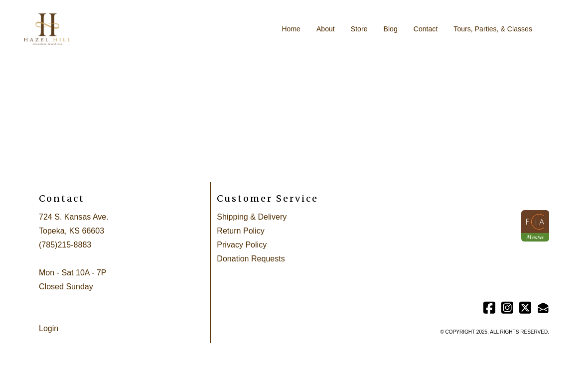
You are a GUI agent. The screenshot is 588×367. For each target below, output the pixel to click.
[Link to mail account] (543, 307)
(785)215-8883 (65, 245)
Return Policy (240, 231)
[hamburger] (82, 23)
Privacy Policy (242, 245)
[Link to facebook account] (489, 307)
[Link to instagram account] (507, 307)
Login (49, 328)
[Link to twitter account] (525, 307)
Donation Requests (251, 259)
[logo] (47, 29)
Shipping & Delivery (252, 217)
